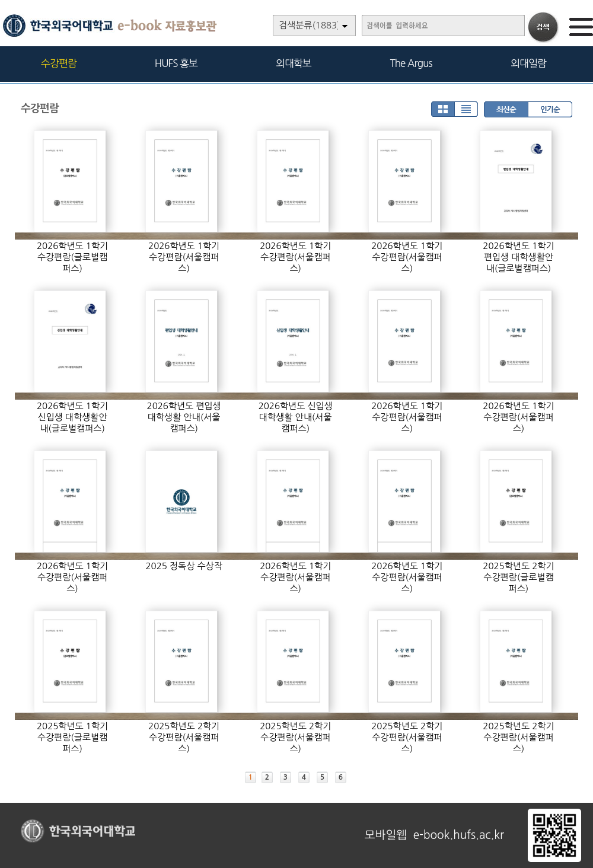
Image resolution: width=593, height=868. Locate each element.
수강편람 (59, 63)
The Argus (411, 63)
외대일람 (528, 63)
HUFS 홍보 (176, 63)
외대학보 (294, 63)
